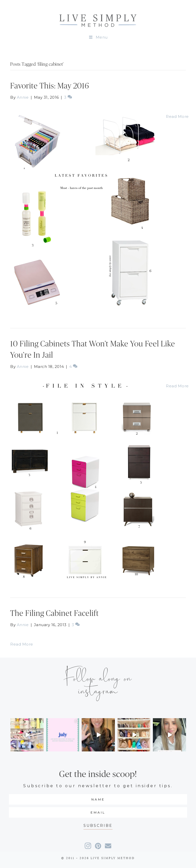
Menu (98, 37)
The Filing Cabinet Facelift (54, 613)
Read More (177, 116)
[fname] (98, 799)
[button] (98, 826)
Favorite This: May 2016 (50, 86)
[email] (98, 812)
